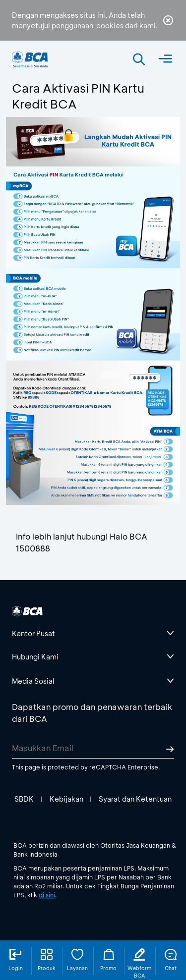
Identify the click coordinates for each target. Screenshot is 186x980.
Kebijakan (66, 799)
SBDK (24, 799)
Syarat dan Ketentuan (135, 799)
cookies (110, 26)
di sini (47, 895)
